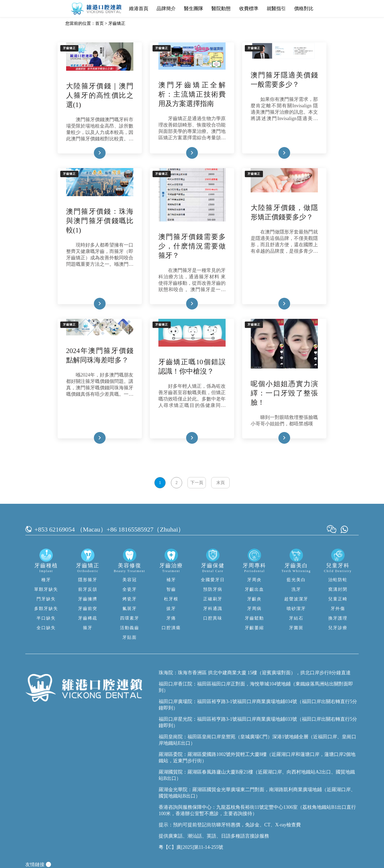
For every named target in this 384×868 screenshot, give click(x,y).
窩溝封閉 (338, 589)
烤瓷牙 (130, 599)
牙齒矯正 (117, 23)
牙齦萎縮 (254, 628)
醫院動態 (221, 9)
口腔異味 (213, 618)
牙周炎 (254, 580)
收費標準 (249, 9)
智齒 (171, 589)
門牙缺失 (46, 599)
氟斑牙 (130, 609)
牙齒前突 (88, 609)
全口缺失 (46, 628)
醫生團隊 (194, 9)
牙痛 (171, 618)
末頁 (221, 483)
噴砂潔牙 (296, 609)
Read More (91, 153)
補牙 (171, 580)
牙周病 (254, 609)
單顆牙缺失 (46, 589)
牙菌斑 (296, 628)
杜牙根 (171, 599)
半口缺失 (46, 618)
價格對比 (304, 9)
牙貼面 (130, 637)
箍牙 (88, 628)
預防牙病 (213, 589)
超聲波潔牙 (296, 599)
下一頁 (197, 483)
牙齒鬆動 (254, 618)
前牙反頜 (88, 589)
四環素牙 (130, 618)
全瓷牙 (130, 589)
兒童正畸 (338, 599)
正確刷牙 (213, 599)
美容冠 (130, 580)
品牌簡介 (166, 9)
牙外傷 (338, 609)
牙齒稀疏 (88, 618)
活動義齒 (130, 628)
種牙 (46, 580)
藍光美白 (296, 580)
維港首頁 (139, 9)
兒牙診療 (338, 628)
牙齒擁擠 (88, 599)
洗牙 (296, 589)
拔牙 (171, 609)
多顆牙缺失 (46, 609)
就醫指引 (276, 9)
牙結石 (296, 618)
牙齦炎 (254, 599)
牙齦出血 (254, 589)
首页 (99, 23)
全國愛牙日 (213, 580)
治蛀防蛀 (338, 580)
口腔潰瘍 (171, 628)
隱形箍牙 (88, 580)
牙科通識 (213, 609)
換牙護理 (338, 618)
